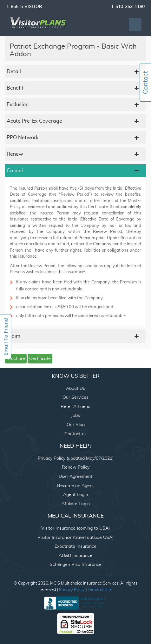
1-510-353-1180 (128, 7)
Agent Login (75, 495)
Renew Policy (76, 467)
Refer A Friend (75, 407)
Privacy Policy (72, 590)
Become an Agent (75, 486)
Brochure (16, 359)
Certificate (40, 359)
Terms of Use (100, 590)
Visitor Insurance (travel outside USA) (75, 538)
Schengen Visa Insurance (76, 565)
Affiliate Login (76, 504)
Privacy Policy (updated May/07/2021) (76, 458)
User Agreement (75, 477)
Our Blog (76, 425)
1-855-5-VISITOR (24, 7)
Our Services (75, 397)
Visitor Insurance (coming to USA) (75, 528)
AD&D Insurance (75, 556)
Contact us (75, 434)
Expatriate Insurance (75, 546)
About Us (75, 389)
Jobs (75, 416)
